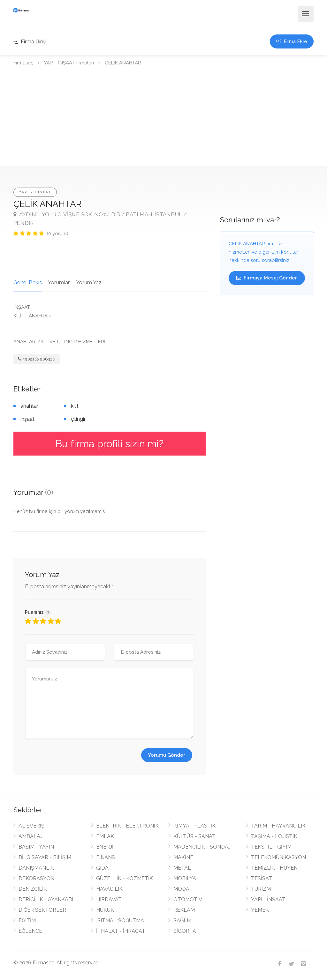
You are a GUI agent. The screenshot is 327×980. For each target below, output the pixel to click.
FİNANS (106, 857)
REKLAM (184, 910)
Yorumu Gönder (167, 755)
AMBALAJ (30, 836)
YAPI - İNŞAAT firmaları (69, 63)
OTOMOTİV (188, 899)
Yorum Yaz (89, 282)
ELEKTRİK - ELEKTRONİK (127, 826)
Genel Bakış (28, 282)
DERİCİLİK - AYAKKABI (46, 899)
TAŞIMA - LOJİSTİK (274, 836)
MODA (181, 889)
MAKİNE (183, 857)
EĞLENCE (30, 931)
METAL (182, 868)
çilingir (78, 419)
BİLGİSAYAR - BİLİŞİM (45, 857)
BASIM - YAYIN (36, 847)
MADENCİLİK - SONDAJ (202, 847)
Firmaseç (23, 63)
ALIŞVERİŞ (31, 826)
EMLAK (105, 836)
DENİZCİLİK (33, 889)
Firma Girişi (30, 42)
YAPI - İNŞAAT (35, 192)
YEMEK (260, 910)
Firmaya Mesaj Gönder (267, 278)
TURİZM (261, 889)
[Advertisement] (163, 118)
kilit (75, 406)
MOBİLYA (185, 878)
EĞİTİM (27, 921)
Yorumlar (59, 282)
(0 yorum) (58, 234)
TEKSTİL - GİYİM (271, 847)
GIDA (102, 868)
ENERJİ (105, 847)
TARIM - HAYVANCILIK (278, 826)
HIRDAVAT (109, 899)
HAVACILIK (109, 889)
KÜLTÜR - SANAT (194, 836)
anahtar (29, 406)
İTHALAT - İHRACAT (121, 931)
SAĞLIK (183, 921)
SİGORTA (185, 931)
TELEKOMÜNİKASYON (278, 857)
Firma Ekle (292, 41)
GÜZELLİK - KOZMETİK (125, 878)
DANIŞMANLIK (36, 868)
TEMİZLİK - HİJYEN (274, 868)
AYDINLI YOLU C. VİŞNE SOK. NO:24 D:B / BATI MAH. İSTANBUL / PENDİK (100, 219)
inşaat (27, 419)
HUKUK (105, 910)
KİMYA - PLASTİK (194, 826)
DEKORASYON (36, 878)
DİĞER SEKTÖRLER (42, 910)
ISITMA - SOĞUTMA (120, 921)
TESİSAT (262, 878)
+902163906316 (37, 359)
